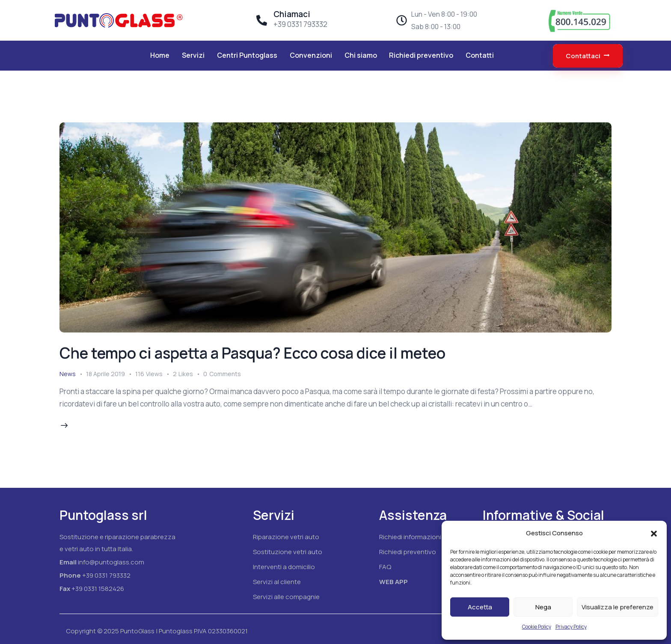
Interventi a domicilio (284, 567)
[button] (654, 534)
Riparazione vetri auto (286, 537)
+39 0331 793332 (106, 575)
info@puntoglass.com (111, 562)
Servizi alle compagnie (286, 597)
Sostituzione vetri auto (288, 552)
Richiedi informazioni (410, 537)
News (68, 374)
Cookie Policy (537, 627)
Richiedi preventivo (408, 552)
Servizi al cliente (277, 582)
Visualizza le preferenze (618, 607)
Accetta (480, 607)
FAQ (385, 567)
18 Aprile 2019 (105, 374)
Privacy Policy (571, 627)
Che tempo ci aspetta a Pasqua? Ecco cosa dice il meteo (252, 353)
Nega (543, 607)
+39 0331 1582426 (98, 589)
